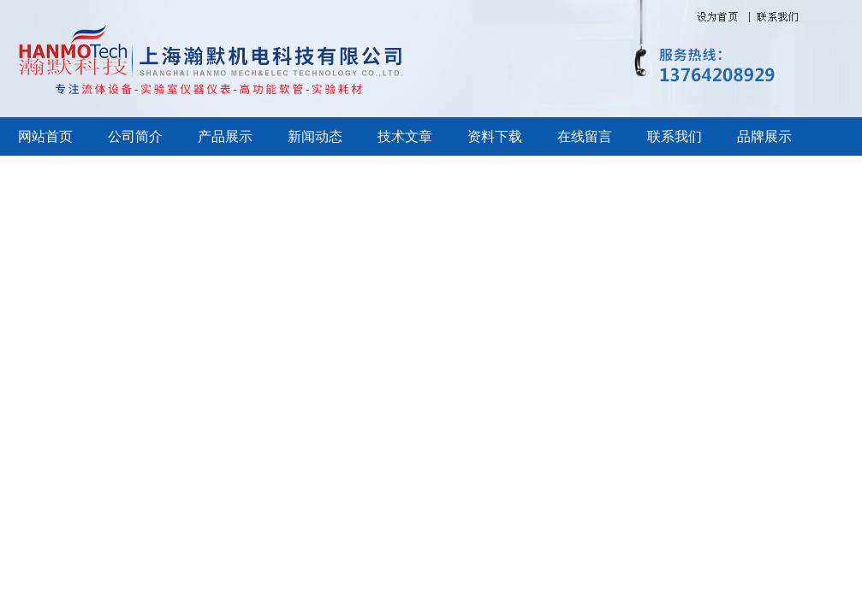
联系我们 (675, 136)
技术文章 (405, 136)
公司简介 (135, 136)
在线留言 (585, 136)
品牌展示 (764, 136)
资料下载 (495, 136)
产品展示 (225, 136)
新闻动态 (315, 136)
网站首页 (45, 136)
